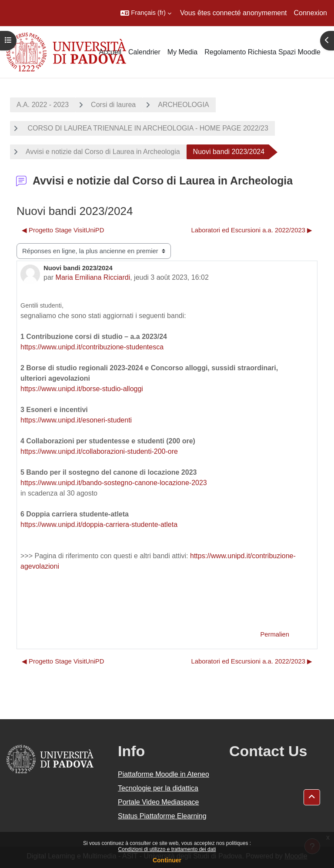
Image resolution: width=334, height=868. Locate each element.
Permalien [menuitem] (275, 634)
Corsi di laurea (113, 105)
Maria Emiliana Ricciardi (93, 277)
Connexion (311, 13)
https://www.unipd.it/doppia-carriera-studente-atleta (99, 524)
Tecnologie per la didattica (158, 788)
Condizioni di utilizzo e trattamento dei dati (167, 849)
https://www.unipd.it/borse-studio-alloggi (82, 389)
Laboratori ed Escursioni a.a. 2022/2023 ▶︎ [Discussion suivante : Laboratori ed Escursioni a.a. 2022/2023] (252, 230)
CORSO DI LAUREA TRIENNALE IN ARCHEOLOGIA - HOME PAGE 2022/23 (147, 128)
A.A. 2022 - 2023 (43, 105)
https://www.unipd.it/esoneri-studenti (76, 420)
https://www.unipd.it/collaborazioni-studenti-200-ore (99, 451)
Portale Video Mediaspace (159, 802)
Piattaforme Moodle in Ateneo (164, 774)
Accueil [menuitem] (110, 52)
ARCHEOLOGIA (183, 105)
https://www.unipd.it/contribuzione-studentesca (92, 347)
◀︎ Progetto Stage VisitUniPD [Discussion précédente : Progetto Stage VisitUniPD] (63, 230)
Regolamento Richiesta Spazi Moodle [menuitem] (262, 52)
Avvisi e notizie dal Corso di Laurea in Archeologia (103, 152)
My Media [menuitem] (182, 52)
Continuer (167, 860)
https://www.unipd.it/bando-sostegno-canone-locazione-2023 (114, 483)
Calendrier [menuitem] (144, 52)
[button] (146, 13)
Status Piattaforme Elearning (162, 816)
